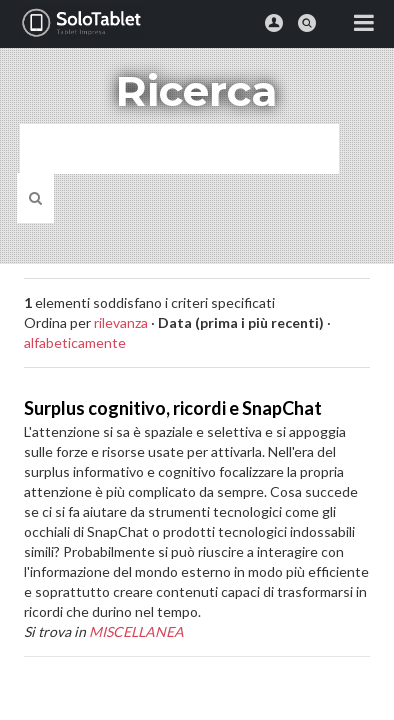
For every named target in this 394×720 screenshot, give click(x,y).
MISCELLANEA (136, 631)
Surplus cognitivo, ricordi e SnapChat (173, 408)
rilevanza (121, 322)
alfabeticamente (75, 342)
